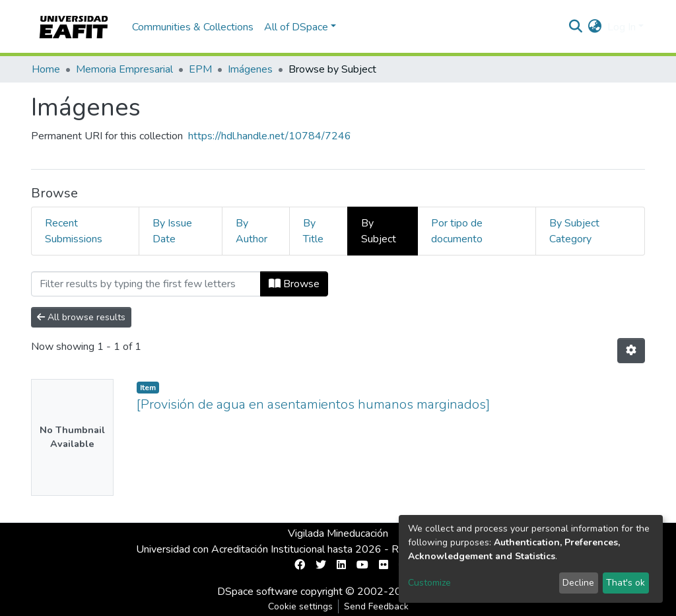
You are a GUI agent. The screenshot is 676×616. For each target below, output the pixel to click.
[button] (595, 27)
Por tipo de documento (457, 231)
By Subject (379, 231)
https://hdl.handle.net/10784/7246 (270, 136)
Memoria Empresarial (124, 69)
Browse (294, 284)
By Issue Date (172, 231)
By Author (252, 231)
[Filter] (146, 284)
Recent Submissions (74, 231)
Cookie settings (300, 606)
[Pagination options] (631, 351)
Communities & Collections (193, 27)
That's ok (625, 583)
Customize (429, 583)
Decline (578, 583)
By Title (313, 231)
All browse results (81, 317)
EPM (200, 69)
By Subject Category (574, 231)
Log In (622, 27)
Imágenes (250, 69)
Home (46, 69)
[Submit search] (576, 27)
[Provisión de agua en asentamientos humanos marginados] (313, 404)
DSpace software (257, 592)
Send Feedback (376, 606)
